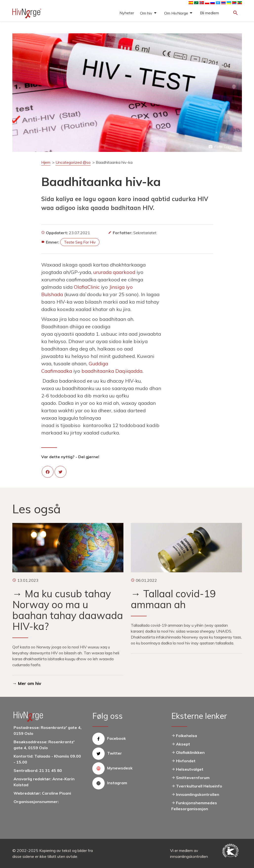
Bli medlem (209, 13)
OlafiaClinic (87, 287)
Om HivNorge (176, 13)
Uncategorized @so (73, 162)
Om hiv (146, 13)
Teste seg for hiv (80, 242)
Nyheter (127, 13)
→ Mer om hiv (27, 683)
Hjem (46, 162)
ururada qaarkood (114, 272)
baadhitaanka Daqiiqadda (112, 371)
